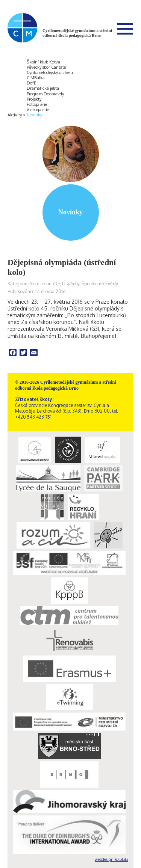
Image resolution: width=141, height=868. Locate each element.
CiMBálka (36, 78)
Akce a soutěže (45, 284)
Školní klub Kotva (43, 62)
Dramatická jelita (43, 88)
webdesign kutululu (111, 859)
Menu (125, 29)
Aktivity (15, 115)
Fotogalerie (37, 104)
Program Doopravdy (45, 94)
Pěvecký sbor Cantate (46, 67)
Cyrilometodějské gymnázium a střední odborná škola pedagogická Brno (77, 33)
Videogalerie (38, 110)
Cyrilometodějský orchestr (50, 72)
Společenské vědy (100, 284)
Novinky (34, 115)
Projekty (34, 99)
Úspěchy (71, 284)
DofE (31, 83)
